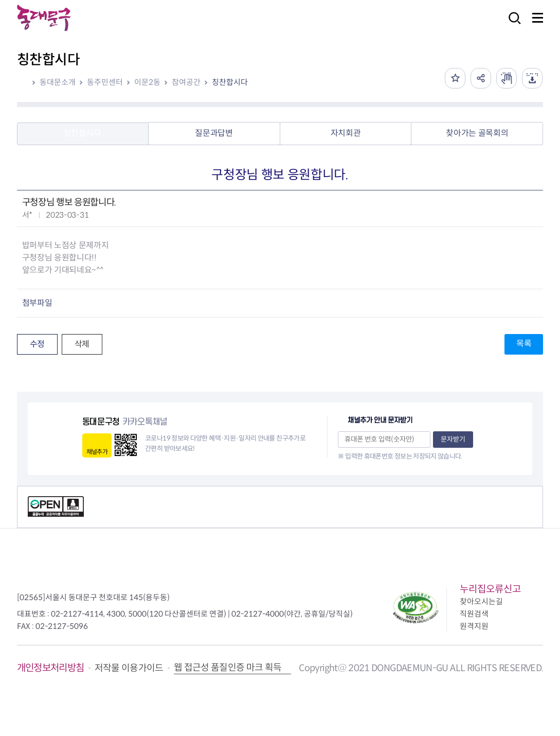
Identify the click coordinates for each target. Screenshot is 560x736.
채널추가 (97, 452)
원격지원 (474, 626)
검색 (512, 25)
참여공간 (186, 82)
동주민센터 (105, 82)
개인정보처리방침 (51, 668)
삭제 (82, 344)
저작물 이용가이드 (129, 668)
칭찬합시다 (230, 82)
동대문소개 (58, 82)
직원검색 (474, 614)
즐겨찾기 (455, 78)
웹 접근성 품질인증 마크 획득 (228, 668)
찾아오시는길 (481, 601)
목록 (524, 344)
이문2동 (147, 82)
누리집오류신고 (490, 589)
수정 (37, 344)
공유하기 (481, 78)
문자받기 (453, 439)
